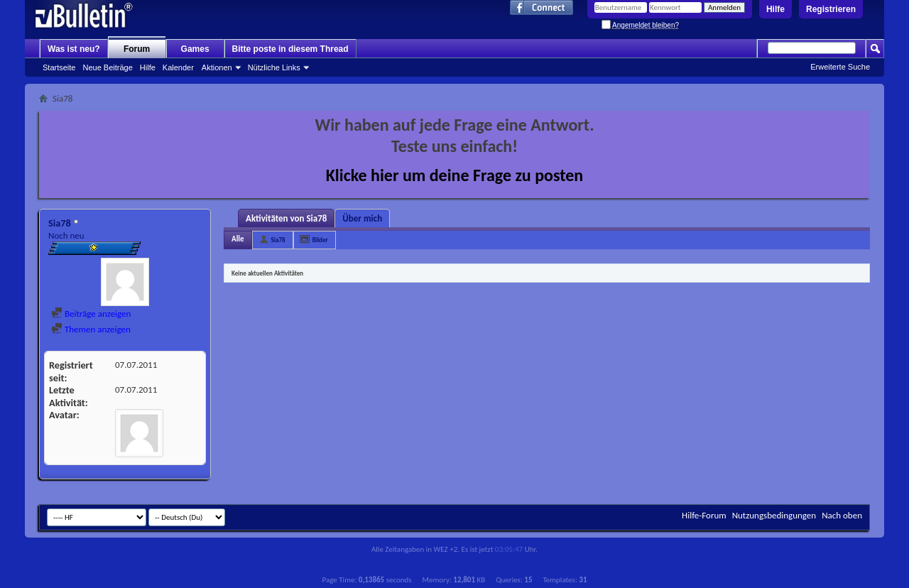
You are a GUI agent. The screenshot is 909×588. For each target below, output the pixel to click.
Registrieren (831, 9)
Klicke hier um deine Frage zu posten (455, 175)
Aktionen (217, 67)
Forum (137, 49)
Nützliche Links (274, 67)
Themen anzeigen (91, 329)
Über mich (362, 218)
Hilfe (775, 9)
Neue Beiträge (107, 67)
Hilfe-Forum (704, 515)
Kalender (178, 67)
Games (195, 49)
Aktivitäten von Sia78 (286, 218)
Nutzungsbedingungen (774, 515)
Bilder (320, 240)
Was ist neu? (74, 49)
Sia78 (278, 240)
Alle (238, 239)
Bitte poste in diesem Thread (290, 49)
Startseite (59, 67)
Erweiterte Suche (840, 67)
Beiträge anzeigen (91, 314)
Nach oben (842, 515)
